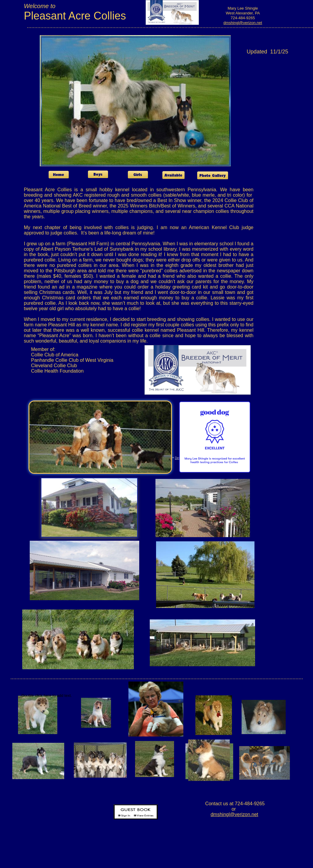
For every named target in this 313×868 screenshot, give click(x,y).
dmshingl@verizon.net (243, 23)
